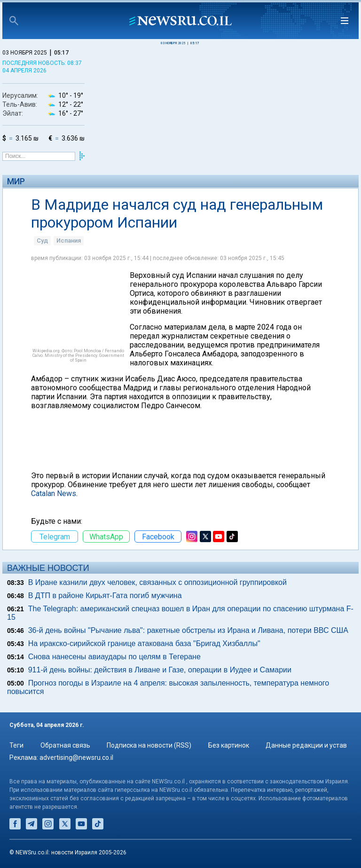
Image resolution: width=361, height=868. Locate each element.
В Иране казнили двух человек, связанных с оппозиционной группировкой (157, 582)
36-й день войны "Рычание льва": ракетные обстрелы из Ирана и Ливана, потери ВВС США (188, 630)
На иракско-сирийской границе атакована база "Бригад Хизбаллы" (144, 643)
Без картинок (229, 745)
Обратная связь (65, 745)
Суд (42, 241)
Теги (16, 745)
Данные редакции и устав (306, 745)
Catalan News (54, 493)
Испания (69, 241)
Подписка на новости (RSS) (149, 745)
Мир (16, 181)
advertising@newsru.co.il (76, 758)
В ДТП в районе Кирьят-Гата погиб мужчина (105, 596)
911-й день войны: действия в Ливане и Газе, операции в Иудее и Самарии (160, 670)
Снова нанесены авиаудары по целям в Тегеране (114, 657)
